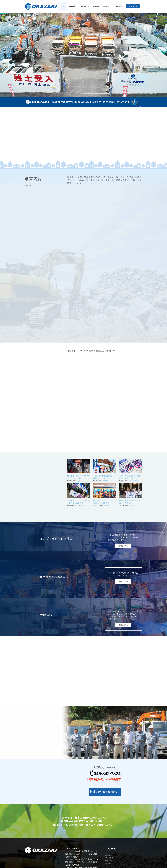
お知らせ (80, 481)
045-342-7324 (74, 854)
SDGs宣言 (109, 858)
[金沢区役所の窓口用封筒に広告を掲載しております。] (131, 466)
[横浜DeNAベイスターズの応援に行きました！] (105, 490)
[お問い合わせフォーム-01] (105, 789)
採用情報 (109, 860)
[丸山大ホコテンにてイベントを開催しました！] (79, 490)
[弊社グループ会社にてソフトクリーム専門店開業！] (79, 466)
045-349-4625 (74, 862)
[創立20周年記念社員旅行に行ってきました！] (131, 490)
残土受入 (137, 481)
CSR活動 (106, 481)
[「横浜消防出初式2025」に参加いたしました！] (105, 466)
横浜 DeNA (105, 505)
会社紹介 (109, 863)
